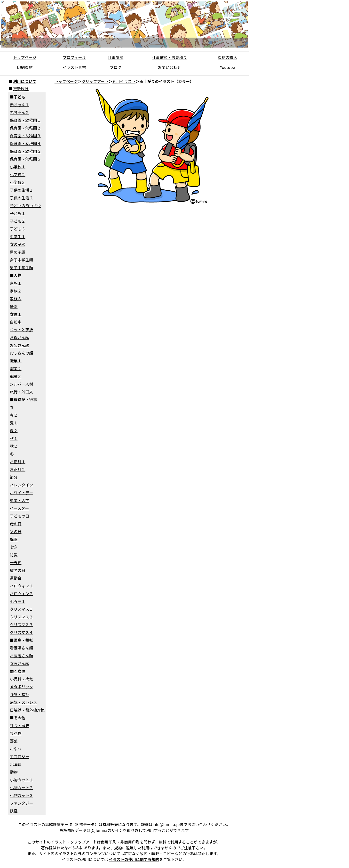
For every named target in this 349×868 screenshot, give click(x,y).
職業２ (16, 368)
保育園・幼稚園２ (25, 128)
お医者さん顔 (21, 656)
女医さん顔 (19, 663)
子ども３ (17, 229)
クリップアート (95, 81)
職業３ (16, 376)
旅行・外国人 (21, 392)
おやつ (16, 749)
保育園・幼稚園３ (25, 136)
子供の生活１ (21, 190)
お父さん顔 (19, 345)
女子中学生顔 (21, 260)
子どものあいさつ (25, 205)
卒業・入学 (19, 500)
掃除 (14, 306)
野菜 (14, 741)
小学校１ (17, 167)
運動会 (16, 578)
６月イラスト (124, 81)
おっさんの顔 (21, 353)
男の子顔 (17, 252)
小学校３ (17, 182)
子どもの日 (19, 516)
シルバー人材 (21, 384)
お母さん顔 (19, 337)
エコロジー (19, 756)
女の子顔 (17, 244)
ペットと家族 (21, 330)
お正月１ (17, 462)
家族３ (16, 299)
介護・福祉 (19, 694)
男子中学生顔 (21, 268)
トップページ (25, 57)
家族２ (16, 291)
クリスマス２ (21, 617)
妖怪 (14, 811)
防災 (14, 555)
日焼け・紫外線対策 (27, 710)
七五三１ (17, 601)
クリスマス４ (21, 632)
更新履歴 (21, 89)
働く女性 (17, 671)
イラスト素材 (74, 67)
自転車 (16, 322)
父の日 (16, 531)
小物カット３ (21, 795)
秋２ (14, 446)
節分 (14, 477)
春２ (14, 415)
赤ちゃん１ (19, 105)
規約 (118, 848)
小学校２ (17, 174)
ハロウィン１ (21, 586)
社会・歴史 (19, 725)
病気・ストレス (23, 702)
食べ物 (16, 733)
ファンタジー (21, 803)
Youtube (228, 67)
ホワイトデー (21, 493)
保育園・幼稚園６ (25, 159)
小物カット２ (21, 787)
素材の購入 (228, 57)
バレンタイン (21, 485)
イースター (19, 508)
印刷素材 (25, 67)
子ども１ (17, 213)
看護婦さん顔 (21, 648)
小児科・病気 (21, 679)
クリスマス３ (21, 625)
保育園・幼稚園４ (25, 143)
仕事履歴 (116, 57)
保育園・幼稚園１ (25, 120)
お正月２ (17, 469)
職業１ (16, 361)
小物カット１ (21, 780)
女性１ (16, 314)
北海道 (16, 764)
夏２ (14, 430)
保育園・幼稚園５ (25, 151)
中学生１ (17, 236)
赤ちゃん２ (19, 112)
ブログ (116, 67)
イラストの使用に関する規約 (134, 859)
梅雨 (14, 539)
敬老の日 (17, 570)
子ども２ (17, 221)
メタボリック (21, 687)
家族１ (16, 283)
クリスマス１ (21, 609)
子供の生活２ (21, 198)
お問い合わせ (169, 67)
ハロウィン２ (21, 593)
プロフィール (74, 57)
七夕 (14, 547)
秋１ (14, 438)
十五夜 (16, 562)
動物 (14, 772)
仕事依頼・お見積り (169, 57)
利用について (25, 81)
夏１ (14, 423)
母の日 (16, 524)
